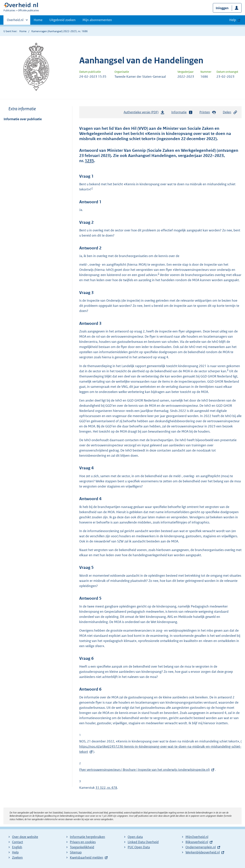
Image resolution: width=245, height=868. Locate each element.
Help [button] (233, 20)
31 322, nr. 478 (106, 788)
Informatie (182, 112)
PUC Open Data (139, 847)
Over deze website (25, 837)
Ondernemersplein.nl (201, 847)
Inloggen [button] (222, 8)
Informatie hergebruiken (87, 837)
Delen (230, 112)
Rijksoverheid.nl (197, 842)
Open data (135, 837)
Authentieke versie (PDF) (144, 113)
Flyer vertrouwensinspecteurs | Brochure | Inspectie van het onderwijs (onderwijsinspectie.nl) (145, 770)
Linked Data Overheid (143, 842)
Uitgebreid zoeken (62, 20)
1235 (89, 161)
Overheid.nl (15, 21)
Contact (18, 842)
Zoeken (17, 857)
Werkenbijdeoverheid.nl (203, 852)
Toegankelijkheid (82, 847)
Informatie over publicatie (23, 119)
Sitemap (76, 852)
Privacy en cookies (83, 842)
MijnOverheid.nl (197, 837)
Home (38, 20)
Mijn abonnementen (97, 20)
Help (15, 852)
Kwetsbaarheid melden (87, 857)
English (17, 847)
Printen (208, 112)
